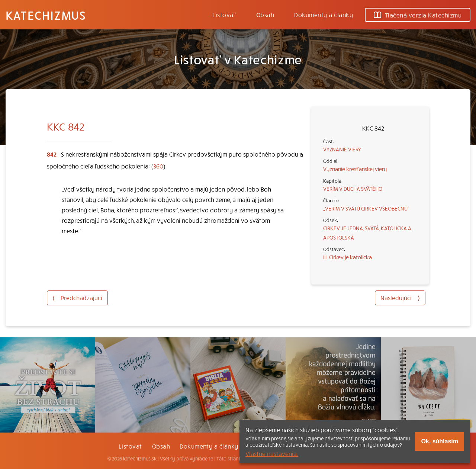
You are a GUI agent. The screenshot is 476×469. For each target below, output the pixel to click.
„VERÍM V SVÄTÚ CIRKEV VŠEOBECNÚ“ (366, 208)
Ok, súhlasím (440, 441)
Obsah (265, 15)
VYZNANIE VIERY (342, 149)
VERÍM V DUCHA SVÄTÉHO (353, 189)
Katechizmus (46, 15)
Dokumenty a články (324, 15)
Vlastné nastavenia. (272, 453)
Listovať (224, 15)
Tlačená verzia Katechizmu (418, 15)
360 (158, 166)
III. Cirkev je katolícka (348, 257)
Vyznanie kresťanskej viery (355, 169)
